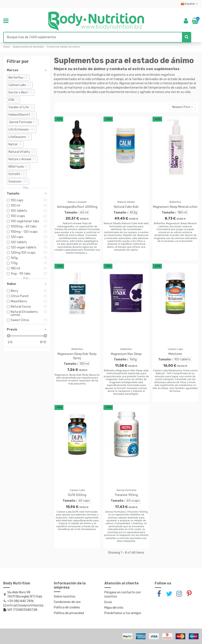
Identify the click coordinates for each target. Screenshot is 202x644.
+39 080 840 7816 (20, 601)
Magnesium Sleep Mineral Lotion (175, 207)
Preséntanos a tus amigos (123, 613)
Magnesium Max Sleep (126, 354)
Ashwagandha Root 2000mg (77, 207)
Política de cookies (67, 607)
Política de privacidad (69, 613)
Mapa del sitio (114, 608)
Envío (108, 602)
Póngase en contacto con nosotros (123, 595)
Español (190, 4)
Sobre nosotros (65, 597)
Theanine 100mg (126, 495)
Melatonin (175, 354)
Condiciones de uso (67, 602)
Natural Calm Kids (126, 207)
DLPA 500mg (77, 495)
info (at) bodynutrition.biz (25, 605)
